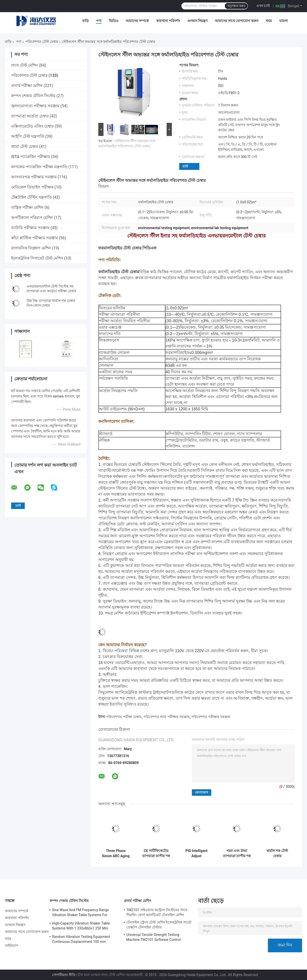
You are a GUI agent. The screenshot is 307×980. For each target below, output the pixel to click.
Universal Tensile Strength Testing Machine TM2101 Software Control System (153, 938)
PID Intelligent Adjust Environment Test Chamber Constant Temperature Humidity (197, 853)
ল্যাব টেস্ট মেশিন (25, 65)
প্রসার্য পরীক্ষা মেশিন (27, 86)
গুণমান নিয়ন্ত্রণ (197, 21)
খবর (269, 21)
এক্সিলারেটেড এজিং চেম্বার (32, 126)
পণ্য (99, 21)
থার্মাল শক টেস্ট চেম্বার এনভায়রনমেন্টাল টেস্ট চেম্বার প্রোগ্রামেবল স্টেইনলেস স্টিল (277, 853)
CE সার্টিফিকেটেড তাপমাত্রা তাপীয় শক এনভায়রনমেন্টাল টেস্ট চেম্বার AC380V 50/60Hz (156, 853)
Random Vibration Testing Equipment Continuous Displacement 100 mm (81, 939)
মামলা (283, 21)
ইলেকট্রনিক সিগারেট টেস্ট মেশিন (37, 258)
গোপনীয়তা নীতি (64, 975)
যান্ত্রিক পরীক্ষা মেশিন (27, 207)
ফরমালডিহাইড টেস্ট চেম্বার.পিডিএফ (127, 248)
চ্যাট (185, 166)
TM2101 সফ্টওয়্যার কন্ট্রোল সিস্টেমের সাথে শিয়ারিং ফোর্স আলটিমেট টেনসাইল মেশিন (157, 912)
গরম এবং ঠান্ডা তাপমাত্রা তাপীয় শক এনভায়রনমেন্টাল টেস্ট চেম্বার (237, 853)
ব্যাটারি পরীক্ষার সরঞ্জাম (30, 228)
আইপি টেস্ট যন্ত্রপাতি (28, 136)
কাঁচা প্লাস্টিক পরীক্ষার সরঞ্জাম (35, 238)
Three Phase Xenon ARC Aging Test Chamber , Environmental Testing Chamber (116, 853)
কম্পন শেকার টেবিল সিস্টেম (33, 96)
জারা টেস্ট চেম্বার (25, 146)
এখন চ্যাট (263, 6)
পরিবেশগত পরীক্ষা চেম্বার (124, 717)
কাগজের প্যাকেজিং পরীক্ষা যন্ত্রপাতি (39, 167)
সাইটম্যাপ (12, 946)
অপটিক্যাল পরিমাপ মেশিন (32, 218)
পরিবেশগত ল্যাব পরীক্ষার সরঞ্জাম (166, 717)
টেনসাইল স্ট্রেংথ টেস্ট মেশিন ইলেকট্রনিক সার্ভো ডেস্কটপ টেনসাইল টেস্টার (159, 925)
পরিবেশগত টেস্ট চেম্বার (42, 42)
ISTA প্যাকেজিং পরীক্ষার (31, 157)
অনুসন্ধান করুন (236, 6)
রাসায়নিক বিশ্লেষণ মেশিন (31, 248)
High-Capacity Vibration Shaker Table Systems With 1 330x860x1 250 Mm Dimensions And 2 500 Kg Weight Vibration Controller (81, 927)
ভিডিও (114, 21)
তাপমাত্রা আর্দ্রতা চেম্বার (30, 116)
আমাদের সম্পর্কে (137, 21)
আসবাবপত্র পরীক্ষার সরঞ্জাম (34, 177)
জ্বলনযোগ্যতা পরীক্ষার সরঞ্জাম (35, 106)
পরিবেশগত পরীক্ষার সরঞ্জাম (211, 717)
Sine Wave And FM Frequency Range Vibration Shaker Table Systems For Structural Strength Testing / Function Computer (81, 913)
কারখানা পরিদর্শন (168, 21)
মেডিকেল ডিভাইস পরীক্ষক (32, 187)
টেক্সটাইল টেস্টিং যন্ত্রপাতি (31, 197)
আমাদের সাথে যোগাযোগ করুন (236, 21)
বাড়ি (85, 21)
